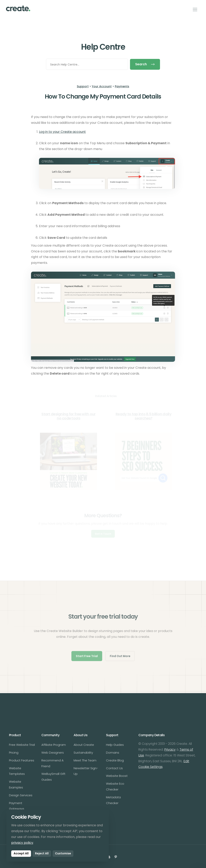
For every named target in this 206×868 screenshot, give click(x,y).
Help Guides (115, 745)
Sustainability (83, 753)
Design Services (21, 795)
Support (83, 86)
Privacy (170, 750)
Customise (63, 853)
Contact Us (114, 768)
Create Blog (115, 760)
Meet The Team (85, 760)
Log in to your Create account (62, 132)
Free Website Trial (22, 745)
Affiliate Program (54, 745)
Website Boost (117, 776)
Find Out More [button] (120, 656)
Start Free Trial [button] (87, 656)
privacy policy (22, 843)
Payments (122, 86)
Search (145, 64)
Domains (113, 753)
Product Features (22, 760)
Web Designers (53, 753)
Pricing (14, 753)
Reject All (42, 853)
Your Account (102, 86)
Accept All (21, 853)
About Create (84, 745)
